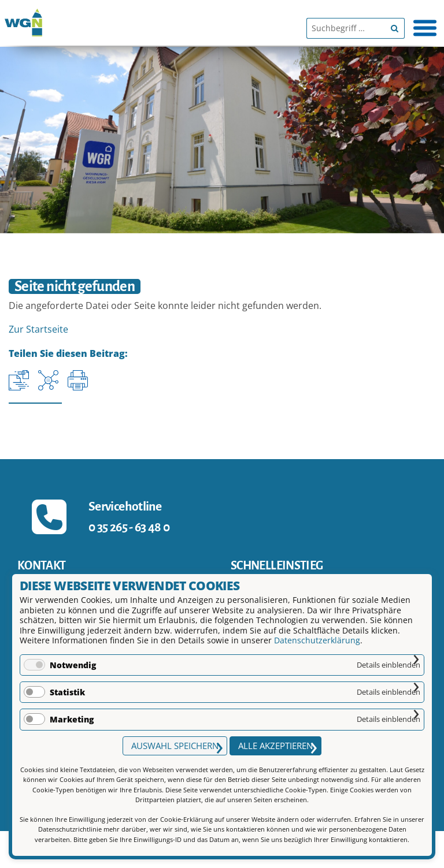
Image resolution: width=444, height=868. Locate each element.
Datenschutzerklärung (317, 640)
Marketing (72, 719)
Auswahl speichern (175, 746)
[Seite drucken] (78, 380)
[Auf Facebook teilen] (48, 380)
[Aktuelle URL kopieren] (19, 380)
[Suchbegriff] (345, 28)
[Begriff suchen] (394, 28)
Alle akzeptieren (275, 746)
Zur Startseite (38, 329)
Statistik (67, 692)
